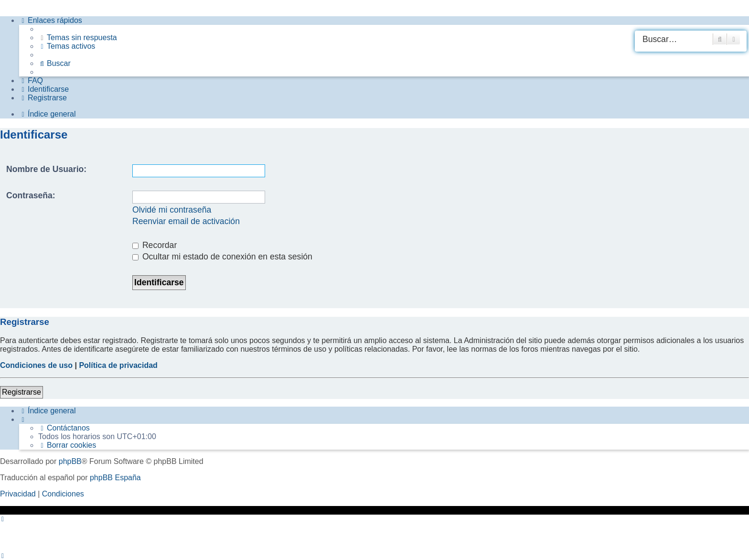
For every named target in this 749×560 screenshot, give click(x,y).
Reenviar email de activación (186, 221)
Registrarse (21, 392)
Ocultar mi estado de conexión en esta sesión (222, 257)
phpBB (70, 461)
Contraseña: (31, 195)
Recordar (155, 245)
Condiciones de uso (36, 365)
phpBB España (115, 478)
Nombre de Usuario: (46, 169)
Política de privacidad (118, 365)
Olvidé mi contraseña (172, 210)
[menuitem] (78, 38)
